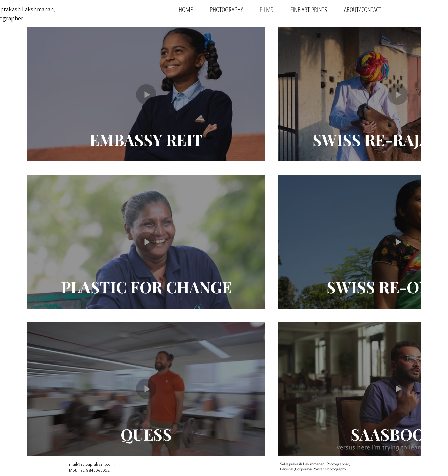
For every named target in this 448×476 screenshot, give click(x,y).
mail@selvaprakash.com (92, 464)
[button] (226, 9)
